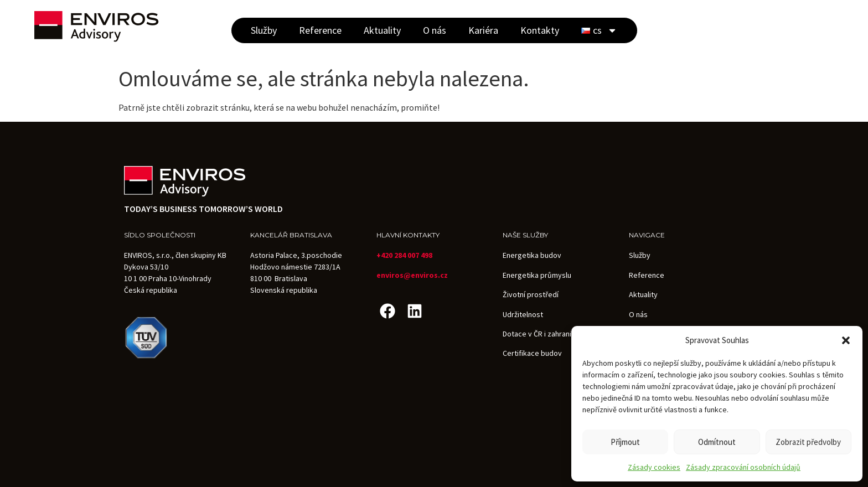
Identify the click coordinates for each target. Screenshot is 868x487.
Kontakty (540, 30)
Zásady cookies (654, 467)
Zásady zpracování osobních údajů (743, 467)
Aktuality (382, 30)
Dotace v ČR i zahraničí (539, 334)
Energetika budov (532, 255)
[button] (846, 340)
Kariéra (483, 30)
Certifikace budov (532, 353)
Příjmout (625, 442)
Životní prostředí (531, 294)
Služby (264, 30)
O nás (435, 30)
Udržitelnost (523, 314)
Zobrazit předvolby (808, 442)
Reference (320, 30)
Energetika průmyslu (537, 275)
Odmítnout (717, 442)
